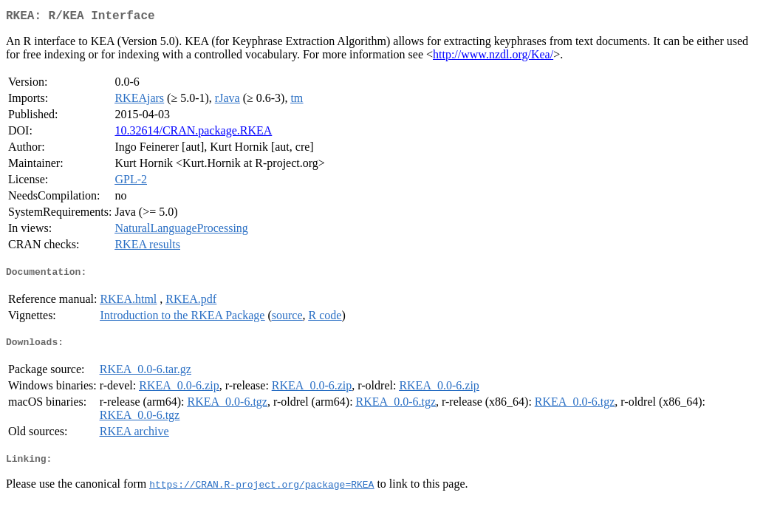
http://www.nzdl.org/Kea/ (493, 57)
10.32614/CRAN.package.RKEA (193, 133)
